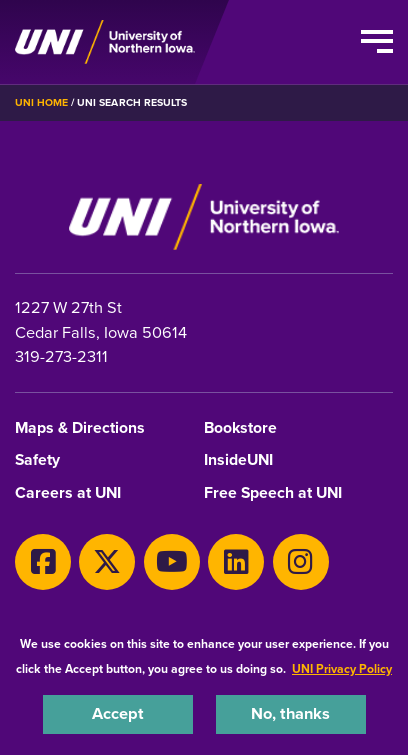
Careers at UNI (68, 493)
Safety (37, 460)
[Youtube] (172, 562)
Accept (118, 713)
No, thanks (290, 713)
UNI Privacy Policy (342, 669)
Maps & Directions (80, 428)
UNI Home (41, 102)
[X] (107, 562)
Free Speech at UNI (273, 493)
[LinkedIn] (236, 562)
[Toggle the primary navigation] (377, 42)
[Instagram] (301, 562)
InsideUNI (238, 460)
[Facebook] (43, 562)
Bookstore (240, 428)
